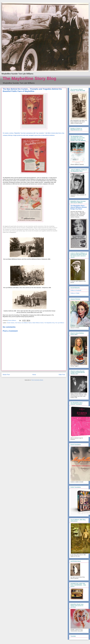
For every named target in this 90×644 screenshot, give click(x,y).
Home (34, 375)
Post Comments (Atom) (37, 380)
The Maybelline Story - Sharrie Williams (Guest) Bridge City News (79, 207)
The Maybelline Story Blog (29, 78)
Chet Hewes (18, 323)
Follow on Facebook (76, 290)
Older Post (62, 375)
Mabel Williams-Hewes (38, 323)
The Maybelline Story (49, 323)
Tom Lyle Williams (60, 323)
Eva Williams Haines (27, 323)
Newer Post (6, 375)
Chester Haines (11, 323)
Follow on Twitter (75, 293)
